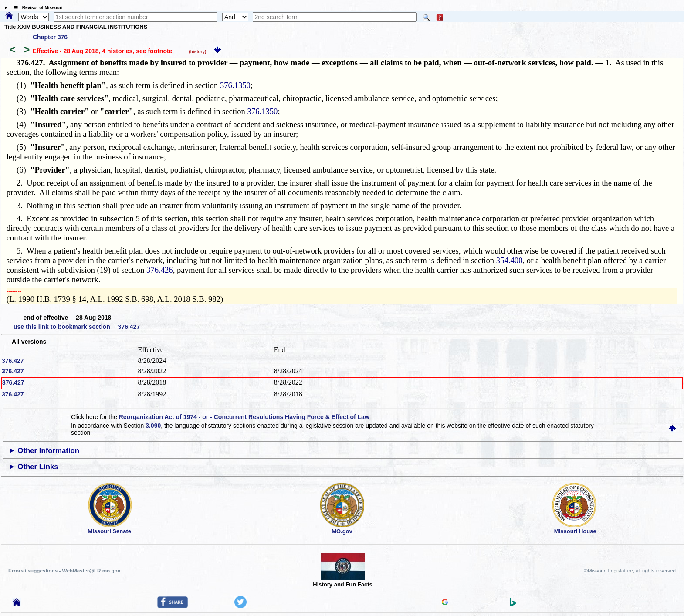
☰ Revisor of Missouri (36, 8)
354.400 (510, 260)
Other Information (48, 451)
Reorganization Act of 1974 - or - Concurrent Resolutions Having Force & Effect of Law (244, 417)
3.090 (153, 426)
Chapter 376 (50, 37)
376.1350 (235, 85)
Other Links (38, 467)
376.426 (160, 270)
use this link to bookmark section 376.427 (77, 327)
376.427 (13, 361)
